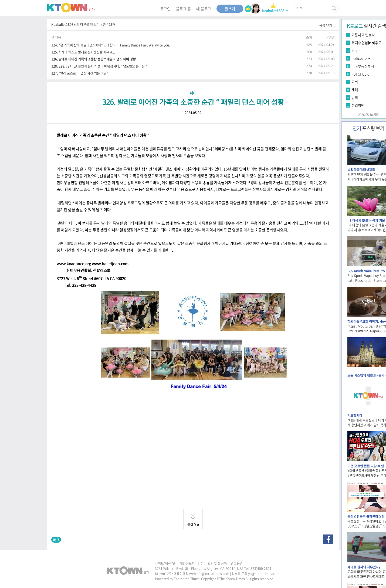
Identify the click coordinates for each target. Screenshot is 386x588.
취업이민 (358, 105)
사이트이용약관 (165, 563)
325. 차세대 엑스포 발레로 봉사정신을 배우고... (83, 52)
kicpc (356, 50)
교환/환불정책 (217, 563)
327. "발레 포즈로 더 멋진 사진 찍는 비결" (80, 73)
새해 (355, 90)
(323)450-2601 (260, 569)
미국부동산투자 (363, 66)
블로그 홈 (183, 9)
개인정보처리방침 (192, 563)
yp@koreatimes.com (264, 574)
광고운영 (237, 563)
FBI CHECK (360, 74)
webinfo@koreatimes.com (209, 574)
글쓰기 (230, 9)
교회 (355, 82)
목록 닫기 (327, 25)
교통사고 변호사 (363, 35)
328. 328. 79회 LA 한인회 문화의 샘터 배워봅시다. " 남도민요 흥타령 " (99, 66)
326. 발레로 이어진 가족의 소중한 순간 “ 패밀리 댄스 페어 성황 (94, 59)
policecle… (361, 58)
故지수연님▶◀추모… (368, 43)
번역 (355, 97)
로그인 (165, 9)
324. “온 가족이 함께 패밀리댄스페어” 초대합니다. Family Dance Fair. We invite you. (111, 45)
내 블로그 (204, 9)
